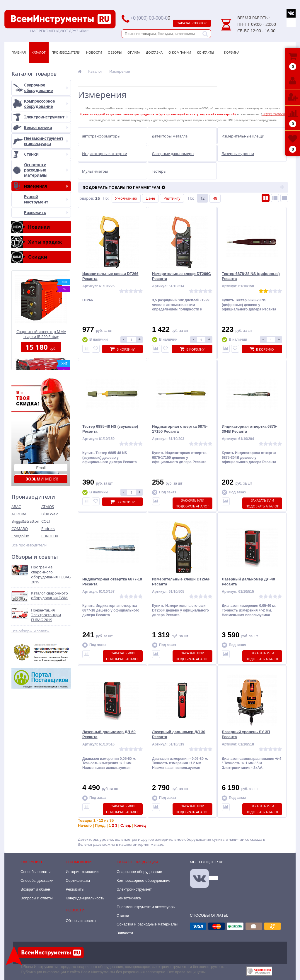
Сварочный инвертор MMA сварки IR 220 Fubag (41, 334)
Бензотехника (46, 127)
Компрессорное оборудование (46, 104)
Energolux (20, 536)
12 (202, 198)
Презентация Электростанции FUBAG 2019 (46, 615)
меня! (42, 479)
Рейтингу (172, 198)
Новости (94, 52)
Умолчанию (126, 198)
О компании (79, 862)
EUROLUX (50, 536)
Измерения (46, 186)
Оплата (134, 52)
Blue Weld (50, 514)
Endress (48, 529)
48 (215, 198)
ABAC (16, 507)
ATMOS (48, 507)
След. (126, 825)
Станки (46, 154)
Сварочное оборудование (46, 88)
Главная (19, 52)
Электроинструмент (46, 117)
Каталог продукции (137, 862)
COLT (46, 521)
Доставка (154, 52)
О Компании (180, 52)
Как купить (32, 862)
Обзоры (115, 52)
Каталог (39, 52)
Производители (66, 52)
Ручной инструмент (46, 199)
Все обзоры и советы (30, 631)
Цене (150, 198)
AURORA (19, 514)
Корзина (232, 52)
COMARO (20, 529)
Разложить (46, 212)
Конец (140, 825)
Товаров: (86, 198)
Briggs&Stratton (25, 521)
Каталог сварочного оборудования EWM (50, 596)
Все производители (29, 545)
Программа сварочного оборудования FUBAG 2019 (51, 575)
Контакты (205, 52)
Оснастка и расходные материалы (46, 170)
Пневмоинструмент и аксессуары (46, 141)
